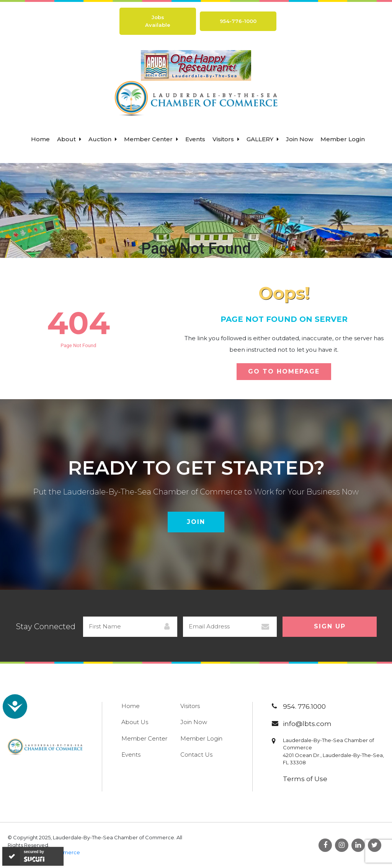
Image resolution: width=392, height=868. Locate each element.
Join (196, 522)
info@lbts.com (307, 724)
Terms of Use (305, 779)
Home (40, 139)
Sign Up (330, 626)
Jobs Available (158, 21)
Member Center (151, 139)
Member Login (343, 139)
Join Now (300, 139)
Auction (103, 139)
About (69, 139)
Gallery (263, 139)
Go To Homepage (284, 371)
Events (195, 139)
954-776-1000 (238, 21)
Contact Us (196, 755)
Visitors (226, 139)
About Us (135, 722)
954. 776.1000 (304, 706)
